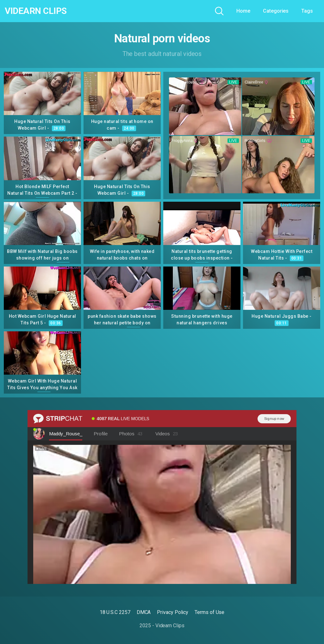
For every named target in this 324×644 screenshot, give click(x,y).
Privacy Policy (173, 612)
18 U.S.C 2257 (115, 612)
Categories (276, 11)
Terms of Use (209, 612)
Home (243, 11)
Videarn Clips (36, 11)
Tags (307, 11)
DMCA (144, 612)
